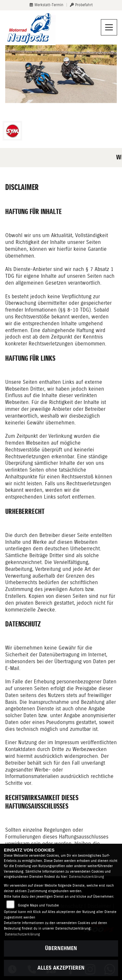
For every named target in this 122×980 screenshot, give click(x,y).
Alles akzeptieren (61, 968)
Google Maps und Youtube (38, 905)
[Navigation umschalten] (109, 27)
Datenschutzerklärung (87, 877)
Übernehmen (61, 948)
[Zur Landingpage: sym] (12, 131)
